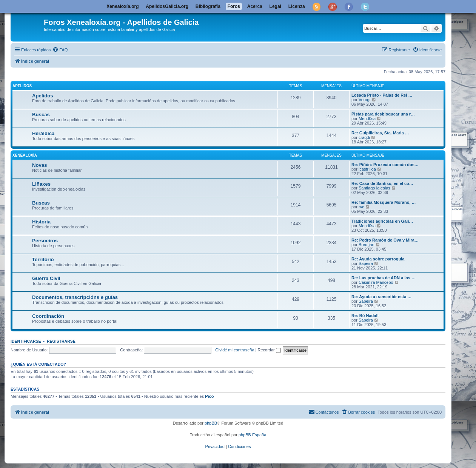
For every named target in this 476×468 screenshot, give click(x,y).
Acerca (255, 6)
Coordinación (48, 316)
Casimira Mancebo (376, 282)
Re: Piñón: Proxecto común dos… (385, 165)
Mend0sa (367, 119)
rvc (361, 207)
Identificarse (26, 341)
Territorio (43, 259)
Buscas (41, 115)
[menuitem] (60, 50)
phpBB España (252, 435)
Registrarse (61, 341)
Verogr (365, 100)
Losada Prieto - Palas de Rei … (382, 95)
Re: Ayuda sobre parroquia (378, 259)
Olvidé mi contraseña (235, 350)
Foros (234, 6)
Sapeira (366, 263)
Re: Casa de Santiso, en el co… (382, 183)
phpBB (211, 423)
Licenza (297, 6)
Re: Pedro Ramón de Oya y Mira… (385, 240)
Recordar (269, 350)
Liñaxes (41, 184)
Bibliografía (208, 6)
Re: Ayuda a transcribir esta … (381, 297)
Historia (41, 222)
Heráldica (43, 133)
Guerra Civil (46, 278)
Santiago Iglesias (374, 188)
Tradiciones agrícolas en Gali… (382, 221)
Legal (275, 6)
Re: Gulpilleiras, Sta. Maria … (380, 133)
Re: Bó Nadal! (365, 316)
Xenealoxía (25, 155)
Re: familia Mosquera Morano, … (384, 202)
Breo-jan (367, 245)
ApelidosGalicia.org (167, 6)
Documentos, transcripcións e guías (75, 297)
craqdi (364, 137)
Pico (209, 396)
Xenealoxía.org (122, 6)
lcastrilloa (367, 169)
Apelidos (22, 86)
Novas (40, 165)
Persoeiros (45, 241)
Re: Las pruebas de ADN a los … (384, 278)
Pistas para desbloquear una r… (383, 114)
